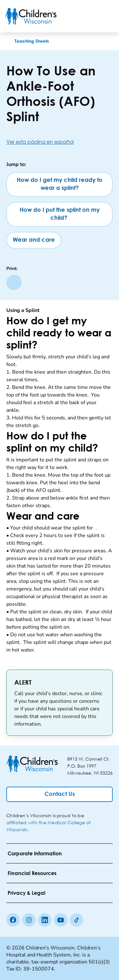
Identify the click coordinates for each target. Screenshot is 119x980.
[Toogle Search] (90, 16)
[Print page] (14, 282)
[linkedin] (45, 920)
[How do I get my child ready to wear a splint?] (60, 184)
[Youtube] (61, 920)
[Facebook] (13, 920)
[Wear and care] (34, 240)
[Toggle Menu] (106, 16)
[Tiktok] (76, 920)
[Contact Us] (60, 794)
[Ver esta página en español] (60, 142)
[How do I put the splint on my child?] (60, 214)
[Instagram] (29, 920)
